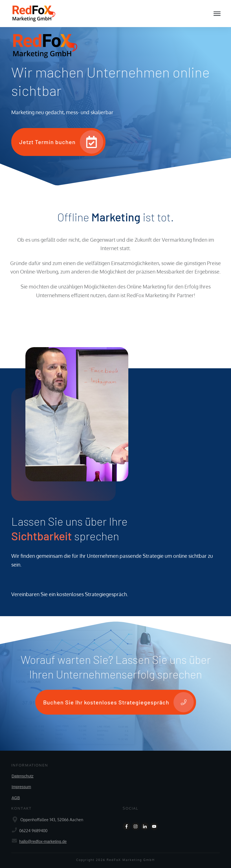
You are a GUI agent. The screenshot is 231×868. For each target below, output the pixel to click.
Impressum (21, 787)
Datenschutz (23, 776)
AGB (16, 798)
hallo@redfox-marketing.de (43, 841)
